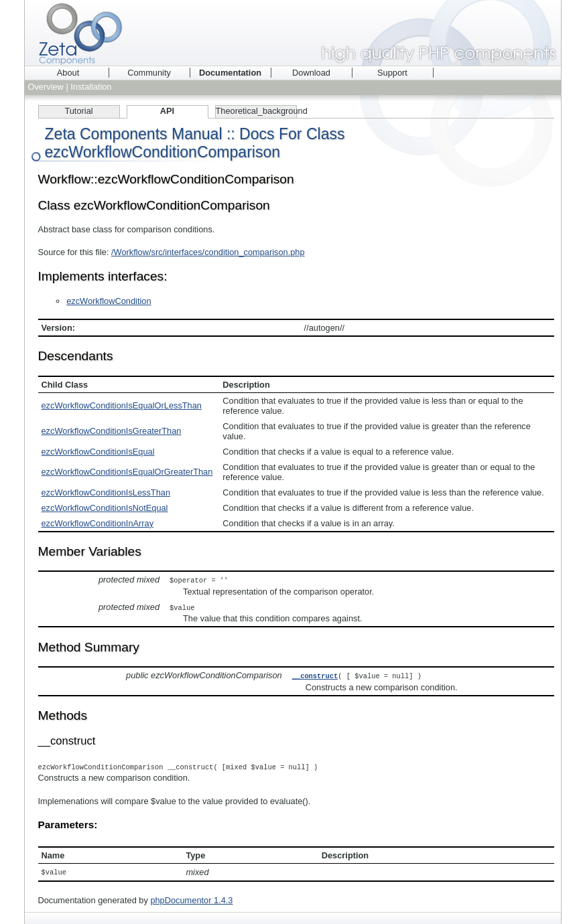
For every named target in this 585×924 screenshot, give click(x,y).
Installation (91, 87)
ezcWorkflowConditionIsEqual (98, 452)
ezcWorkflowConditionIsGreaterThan (112, 431)
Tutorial (78, 111)
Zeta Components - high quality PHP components (293, 33)
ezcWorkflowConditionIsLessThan (106, 492)
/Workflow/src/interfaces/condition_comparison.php (208, 252)
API (167, 111)
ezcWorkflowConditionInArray (98, 523)
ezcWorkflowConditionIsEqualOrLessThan (122, 405)
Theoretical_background (256, 111)
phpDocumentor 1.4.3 (191, 898)
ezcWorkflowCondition (109, 301)
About (68, 73)
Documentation (230, 73)
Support (392, 73)
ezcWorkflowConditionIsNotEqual (105, 508)
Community (149, 73)
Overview (46, 87)
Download (311, 73)
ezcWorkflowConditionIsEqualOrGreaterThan (127, 472)
